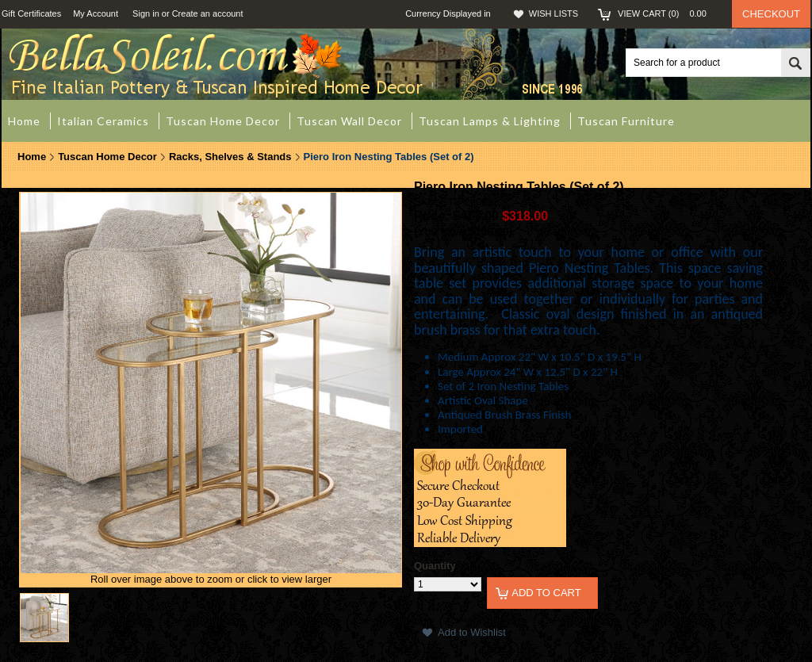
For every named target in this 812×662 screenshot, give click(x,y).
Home (32, 157)
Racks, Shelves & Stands (230, 157)
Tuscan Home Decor (107, 157)
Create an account (208, 13)
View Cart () (667, 13)
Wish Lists (553, 13)
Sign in (146, 13)
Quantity (435, 566)
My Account (96, 13)
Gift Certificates (31, 13)
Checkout (771, 14)
